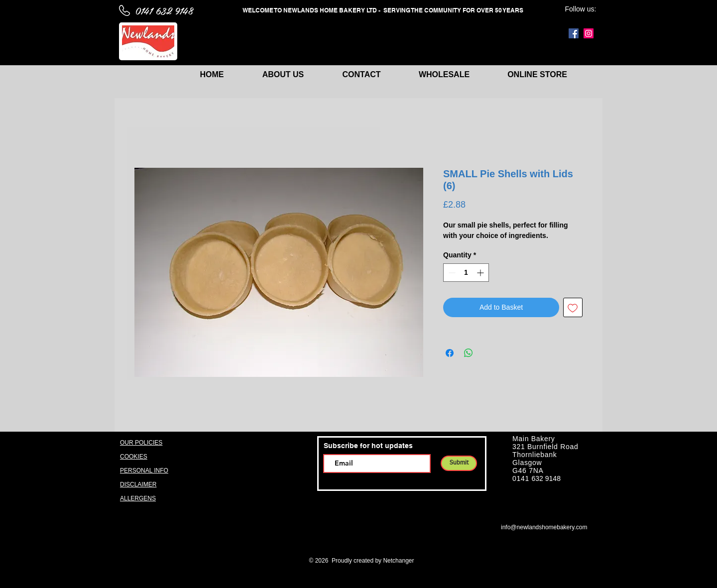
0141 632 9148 (164, 10)
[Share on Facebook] (450, 353)
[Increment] (481, 273)
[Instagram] (589, 33)
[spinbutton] (466, 273)
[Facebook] (574, 33)
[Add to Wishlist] (573, 307)
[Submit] (459, 463)
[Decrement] (451, 273)
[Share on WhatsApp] (469, 353)
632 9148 (546, 478)
